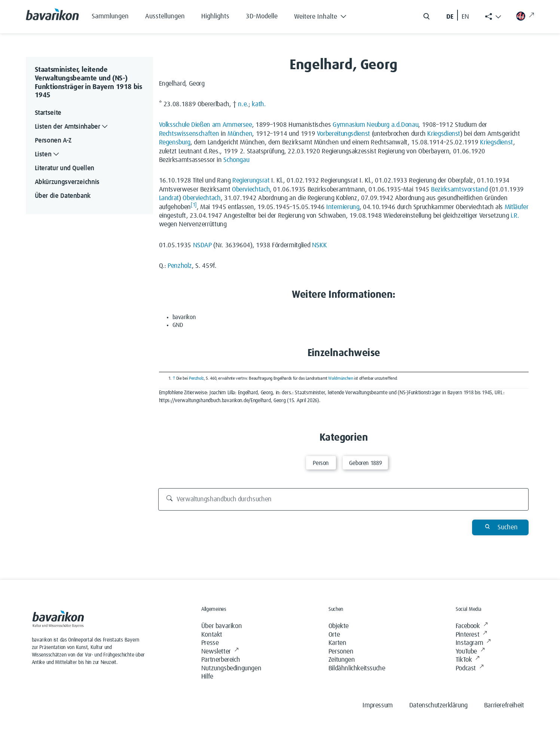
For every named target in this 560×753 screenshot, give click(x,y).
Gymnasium (349, 125)
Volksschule (174, 125)
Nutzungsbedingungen (231, 668)
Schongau (236, 160)
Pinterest (471, 635)
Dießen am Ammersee (222, 125)
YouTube (470, 652)
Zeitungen (342, 660)
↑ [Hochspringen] (174, 379)
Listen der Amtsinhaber (72, 127)
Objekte (339, 626)
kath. (259, 104)
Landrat (169, 198)
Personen (341, 652)
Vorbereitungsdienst (343, 134)
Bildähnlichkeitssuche (357, 668)
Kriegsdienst (444, 134)
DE (450, 17)
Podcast (470, 669)
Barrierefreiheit (504, 705)
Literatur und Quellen (65, 168)
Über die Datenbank (63, 196)
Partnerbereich (221, 660)
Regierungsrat (251, 181)
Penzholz (180, 266)
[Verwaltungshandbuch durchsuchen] (343, 499)
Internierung (343, 207)
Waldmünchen (340, 379)
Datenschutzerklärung (438, 705)
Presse (210, 643)
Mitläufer (517, 207)
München (240, 134)
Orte (334, 635)
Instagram (473, 643)
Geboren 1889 (365, 463)
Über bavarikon (221, 626)
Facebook (472, 626)
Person (321, 463)
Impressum (377, 705)
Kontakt (212, 635)
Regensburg (175, 143)
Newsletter (220, 652)
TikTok (468, 660)
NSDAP (202, 245)
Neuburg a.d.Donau (392, 125)
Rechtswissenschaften (189, 134)
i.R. (515, 216)
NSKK (319, 245)
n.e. (243, 104)
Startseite (48, 113)
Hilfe (207, 677)
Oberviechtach (251, 190)
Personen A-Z (53, 141)
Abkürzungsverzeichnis (67, 182)
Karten (337, 643)
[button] (326, 15)
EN (465, 17)
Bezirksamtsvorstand (459, 190)
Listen (48, 155)
